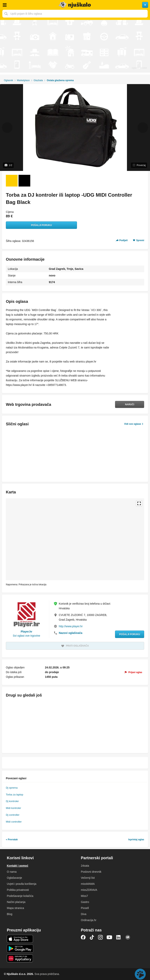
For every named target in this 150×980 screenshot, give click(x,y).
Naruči (130, 404)
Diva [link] (84, 914)
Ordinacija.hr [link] (89, 920)
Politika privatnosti (18, 890)
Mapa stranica (15, 908)
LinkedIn (119, 937)
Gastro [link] (85, 902)
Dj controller (13, 815)
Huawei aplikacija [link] (20, 958)
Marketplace (23, 80)
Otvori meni (5, 5)
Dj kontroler (12, 801)
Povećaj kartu (139, 503)
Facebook (83, 937)
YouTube (109, 937)
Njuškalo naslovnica (75, 5)
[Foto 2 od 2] (24, 181)
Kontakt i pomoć (18, 866)
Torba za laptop (15, 795)
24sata (85, 866)
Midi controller (14, 822)
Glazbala (38, 80)
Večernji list (88, 878)
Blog (10, 914)
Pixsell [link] (85, 908)
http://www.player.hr (71, 626)
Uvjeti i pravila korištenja (22, 884)
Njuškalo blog (128, 937)
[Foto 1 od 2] (12, 181)
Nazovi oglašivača (71, 633)
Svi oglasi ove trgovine (26, 636)
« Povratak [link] (12, 840)
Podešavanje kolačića (20, 896)
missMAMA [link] (88, 884)
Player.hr (26, 632)
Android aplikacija (20, 949)
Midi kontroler (13, 808)
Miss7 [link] (84, 896)
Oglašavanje (14, 878)
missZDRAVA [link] (89, 890)
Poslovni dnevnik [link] (91, 872)
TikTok (92, 937)
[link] (133, 672)
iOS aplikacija (20, 939)
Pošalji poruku (42, 225)
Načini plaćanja (16, 902)
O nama (12, 872)
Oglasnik (8, 80)
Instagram (100, 937)
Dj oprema (12, 788)
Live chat (140, 974)
